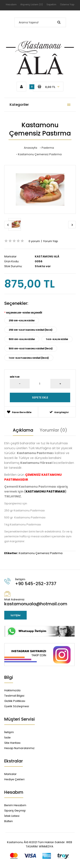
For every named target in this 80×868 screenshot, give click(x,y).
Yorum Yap (51, 241)
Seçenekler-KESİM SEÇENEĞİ (24, 313)
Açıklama (23, 430)
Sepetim (51, 4)
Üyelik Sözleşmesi (17, 706)
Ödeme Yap (67, 4)
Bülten (9, 821)
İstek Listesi (12, 816)
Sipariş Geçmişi (15, 811)
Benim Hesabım (15, 805)
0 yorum (34, 241)
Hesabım (11, 4)
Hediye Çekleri (14, 779)
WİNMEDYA (46, 846)
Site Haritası (12, 743)
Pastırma (48, 148)
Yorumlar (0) (53, 430)
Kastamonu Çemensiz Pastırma (40, 154)
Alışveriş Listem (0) (32, 4)
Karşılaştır (59, 412)
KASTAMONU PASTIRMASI (45, 491)
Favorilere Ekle (19, 412)
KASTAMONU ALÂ (47, 256)
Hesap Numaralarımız (19, 748)
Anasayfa (31, 148)
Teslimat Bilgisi (14, 696)
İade (7, 737)
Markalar (10, 774)
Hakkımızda (12, 690)
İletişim (15, 615)
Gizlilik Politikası (15, 701)
